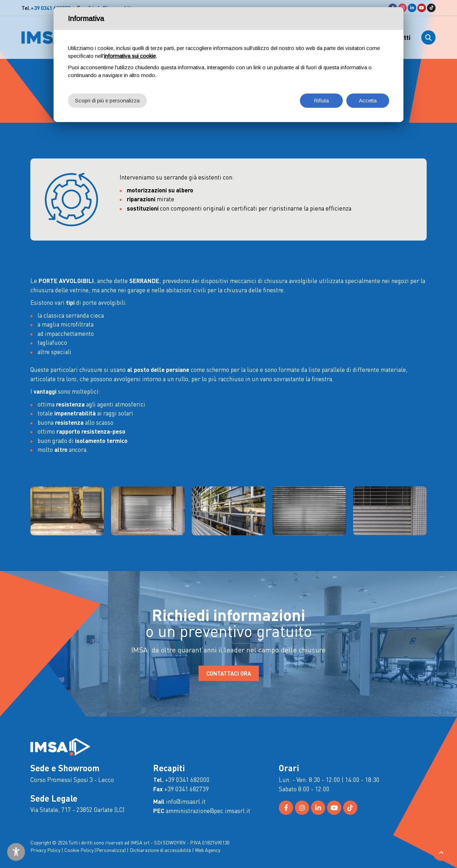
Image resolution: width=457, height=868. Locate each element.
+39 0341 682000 (51, 8)
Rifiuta (321, 100)
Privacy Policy (45, 850)
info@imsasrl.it (186, 801)
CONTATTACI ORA (229, 673)
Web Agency (208, 850)
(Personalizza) (110, 850)
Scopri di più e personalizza (107, 100)
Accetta (368, 100)
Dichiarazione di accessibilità (160, 850)
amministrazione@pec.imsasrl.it (208, 811)
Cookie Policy (79, 850)
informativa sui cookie (130, 56)
